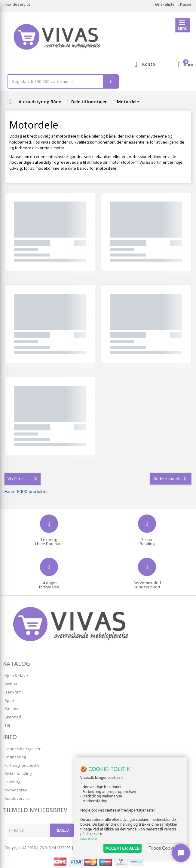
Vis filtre (23, 479)
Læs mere (89, 838)
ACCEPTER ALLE (122, 848)
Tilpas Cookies (164, 848)
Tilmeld (62, 830)
